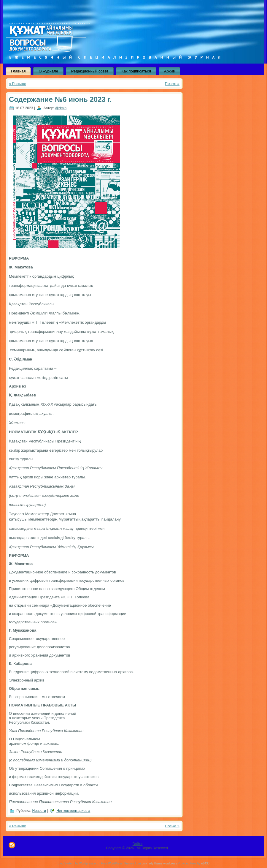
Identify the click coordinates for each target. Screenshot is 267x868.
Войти (138, 844)
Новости (39, 811)
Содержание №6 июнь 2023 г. (60, 99)
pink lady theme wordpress (159, 863)
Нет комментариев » (73, 811)
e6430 (205, 863)
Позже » (172, 84)
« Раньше (18, 84)
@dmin (61, 108)
